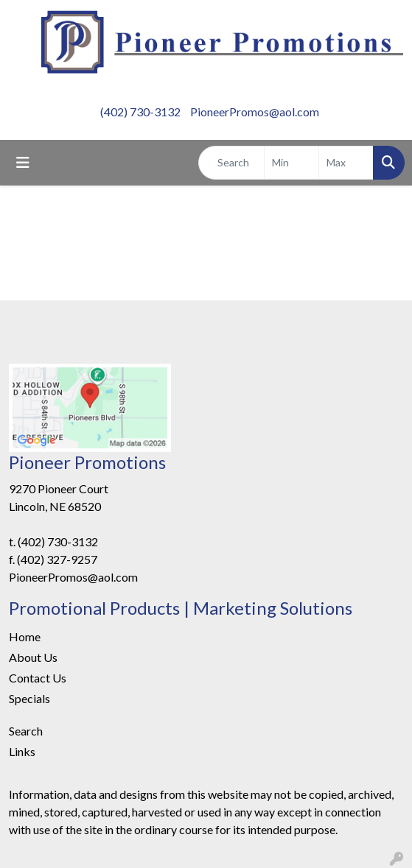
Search (26, 731)
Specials (29, 698)
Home (25, 636)
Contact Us (38, 678)
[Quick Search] (231, 163)
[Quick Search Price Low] (291, 163)
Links (22, 751)
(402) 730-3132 (140, 112)
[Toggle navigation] (23, 162)
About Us (33, 657)
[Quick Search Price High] (346, 163)
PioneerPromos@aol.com (255, 112)
